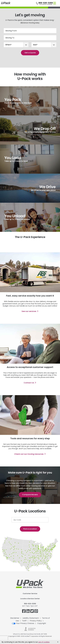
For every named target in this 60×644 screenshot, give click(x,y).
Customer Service (30, 594)
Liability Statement (31, 618)
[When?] (16, 45)
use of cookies (44, 642)
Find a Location (30, 529)
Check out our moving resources (29, 454)
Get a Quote (30, 53)
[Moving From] (30, 31)
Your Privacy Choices (23, 623)
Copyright (42, 623)
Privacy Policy (36, 621)
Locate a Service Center (30, 599)
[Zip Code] (30, 520)
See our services (29, 311)
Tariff (24, 621)
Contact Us (29, 383)
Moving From (11, 31)
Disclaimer (15, 618)
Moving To (10, 38)
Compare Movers (30, 495)
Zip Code (17, 520)
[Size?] (44, 45)
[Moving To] (30, 38)
